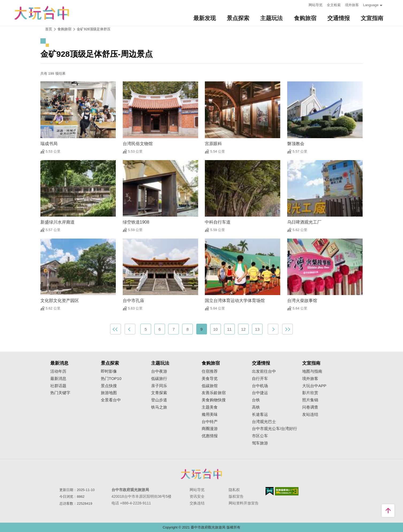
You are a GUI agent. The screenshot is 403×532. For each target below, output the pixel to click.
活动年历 (58, 371)
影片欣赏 (310, 393)
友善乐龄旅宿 (214, 393)
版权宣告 (236, 496)
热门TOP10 (111, 379)
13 (257, 329)
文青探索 (159, 393)
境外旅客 (352, 5)
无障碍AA (287, 491)
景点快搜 (109, 386)
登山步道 (159, 400)
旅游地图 (109, 393)
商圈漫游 (210, 429)
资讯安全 (197, 496)
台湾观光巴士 (264, 422)
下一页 (273, 329)
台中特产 (210, 422)
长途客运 (260, 414)
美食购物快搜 (214, 400)
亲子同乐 (159, 386)
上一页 (130, 329)
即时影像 (109, 371)
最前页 (116, 329)
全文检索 (334, 5)
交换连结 (197, 503)
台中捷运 (260, 393)
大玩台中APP (314, 386)
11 (230, 329)
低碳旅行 (159, 379)
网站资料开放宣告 (244, 503)
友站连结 (310, 414)
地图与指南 (312, 371)
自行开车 (260, 379)
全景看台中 (111, 400)
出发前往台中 (264, 371)
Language (371, 5)
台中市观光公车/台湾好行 (275, 429)
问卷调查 (310, 407)
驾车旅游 (260, 443)
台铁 (256, 400)
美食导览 (210, 379)
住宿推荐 (210, 371)
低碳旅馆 (210, 386)
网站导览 (316, 5)
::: (303, 4)
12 (243, 329)
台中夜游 (159, 371)
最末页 (287, 329)
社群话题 (58, 386)
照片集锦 (310, 400)
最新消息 (58, 379)
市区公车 (260, 436)
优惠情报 (210, 436)
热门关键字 (60, 393)
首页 (49, 29)
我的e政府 (270, 491)
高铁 (256, 407)
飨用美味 (210, 414)
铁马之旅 (159, 407)
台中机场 (260, 386)
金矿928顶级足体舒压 (94, 29)
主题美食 (210, 407)
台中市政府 (202, 474)
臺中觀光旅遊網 (42, 13)
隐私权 (234, 490)
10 (215, 329)
